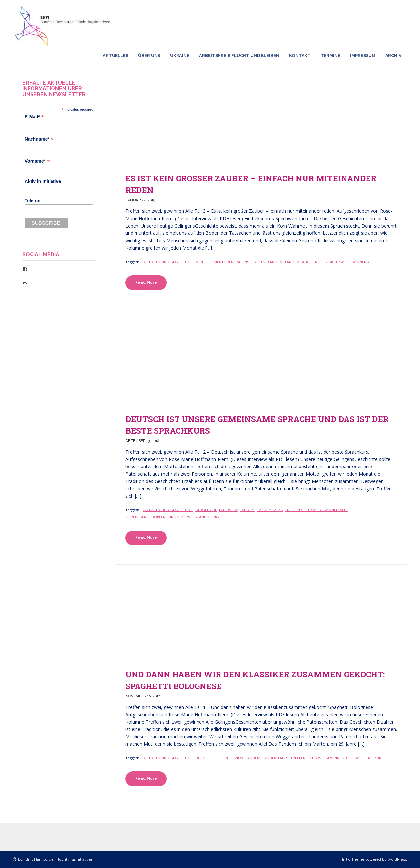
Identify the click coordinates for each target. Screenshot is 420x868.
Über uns (149, 56)
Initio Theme (353, 859)
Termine (330, 56)
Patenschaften (251, 262)
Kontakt (300, 56)
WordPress (397, 859)
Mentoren (224, 262)
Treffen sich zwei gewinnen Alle (344, 262)
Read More (146, 282)
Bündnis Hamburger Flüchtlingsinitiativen (56, 859)
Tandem (275, 262)
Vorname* (37, 161)
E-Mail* (34, 117)
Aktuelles (115, 56)
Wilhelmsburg (370, 758)
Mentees (203, 262)
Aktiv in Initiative (43, 181)
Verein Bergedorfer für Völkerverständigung (173, 517)
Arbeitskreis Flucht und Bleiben (239, 56)
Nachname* (39, 139)
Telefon (33, 201)
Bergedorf (206, 510)
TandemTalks (298, 262)
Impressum (363, 56)
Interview (228, 510)
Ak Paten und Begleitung (168, 262)
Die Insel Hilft (209, 758)
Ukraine (180, 56)
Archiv (393, 56)
